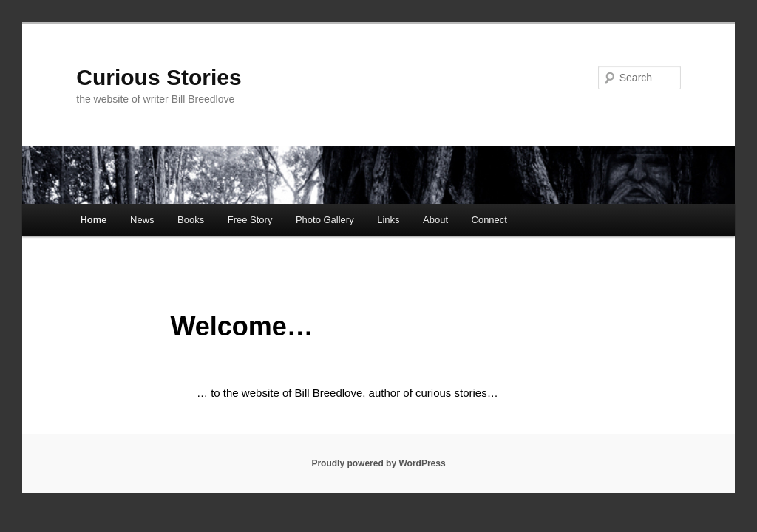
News (142, 220)
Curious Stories (159, 77)
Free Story (250, 220)
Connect (489, 220)
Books (191, 220)
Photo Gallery (325, 220)
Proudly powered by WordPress (378, 463)
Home (93, 220)
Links (388, 220)
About (435, 220)
